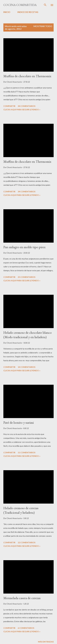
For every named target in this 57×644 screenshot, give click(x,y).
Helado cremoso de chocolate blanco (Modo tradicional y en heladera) (28, 335)
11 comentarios (27, 452)
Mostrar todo (43, 26)
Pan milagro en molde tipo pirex (24, 247)
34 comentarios (27, 106)
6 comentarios (26, 628)
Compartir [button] (9, 106)
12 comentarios (27, 542)
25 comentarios (27, 277)
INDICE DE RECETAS (28, 12)
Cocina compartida (20, 5)
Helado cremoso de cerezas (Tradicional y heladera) (21, 510)
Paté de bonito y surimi (19, 422)
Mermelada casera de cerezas (22, 598)
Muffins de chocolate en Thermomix (27, 76)
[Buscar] (45, 5)
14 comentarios (27, 367)
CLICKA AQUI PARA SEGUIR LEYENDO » (22, 110)
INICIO (7, 12)
